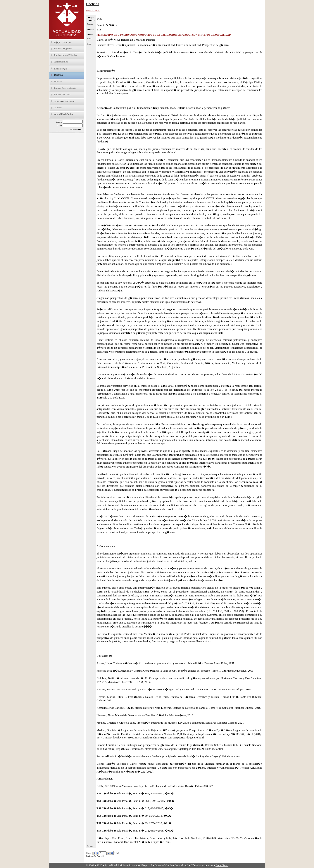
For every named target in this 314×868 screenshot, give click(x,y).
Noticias (58, 81)
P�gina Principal (63, 42)
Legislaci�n (60, 69)
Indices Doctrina (62, 94)
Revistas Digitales (63, 49)
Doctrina (58, 75)
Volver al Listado (93, 11)
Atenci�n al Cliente (64, 101)
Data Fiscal (222, 865)
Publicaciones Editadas (65, 55)
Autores (58, 107)
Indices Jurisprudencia (65, 88)
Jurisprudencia (61, 62)
